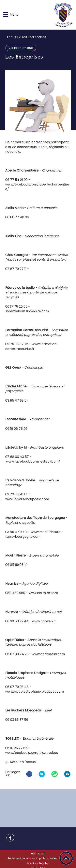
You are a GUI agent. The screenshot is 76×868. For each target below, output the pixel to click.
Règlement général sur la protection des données (38, 858)
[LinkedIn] (67, 774)
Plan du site (38, 854)
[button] (6, 15)
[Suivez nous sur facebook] (10, 838)
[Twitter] (42, 774)
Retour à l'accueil (24, 762)
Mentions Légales (38, 863)
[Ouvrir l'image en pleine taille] (38, 103)
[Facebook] (29, 774)
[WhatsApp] (55, 774)
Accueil (12, 37)
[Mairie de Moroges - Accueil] (44, 15)
